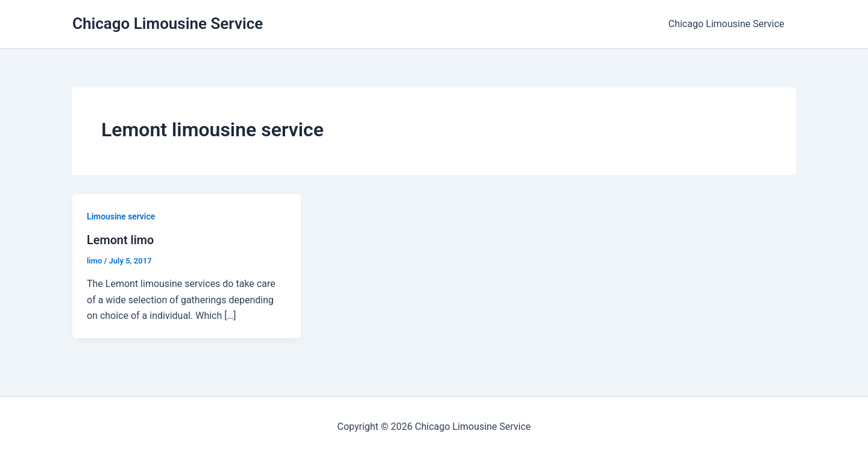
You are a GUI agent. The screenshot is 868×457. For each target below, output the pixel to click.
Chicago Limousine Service (168, 24)
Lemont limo (121, 240)
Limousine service (121, 216)
